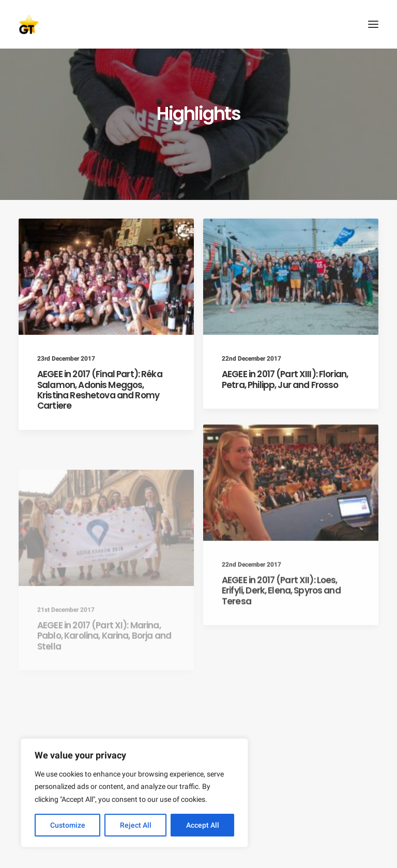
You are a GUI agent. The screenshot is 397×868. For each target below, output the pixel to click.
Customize (68, 825)
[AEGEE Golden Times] (198, 24)
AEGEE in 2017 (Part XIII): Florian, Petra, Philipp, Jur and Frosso (285, 379)
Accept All (203, 825)
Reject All (136, 825)
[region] (134, 793)
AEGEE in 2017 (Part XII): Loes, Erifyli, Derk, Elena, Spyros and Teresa (281, 618)
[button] (373, 24)
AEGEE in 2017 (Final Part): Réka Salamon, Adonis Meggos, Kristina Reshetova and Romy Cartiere (100, 390)
